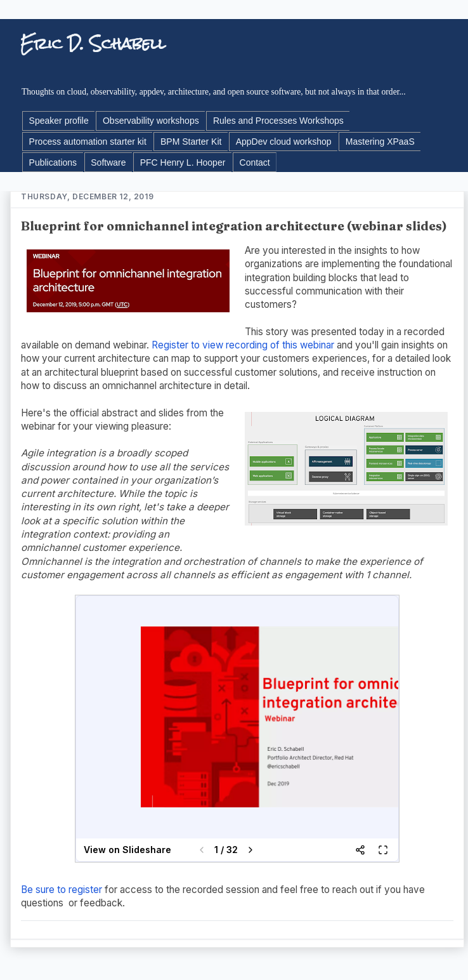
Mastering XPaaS (380, 142)
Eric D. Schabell (93, 43)
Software (108, 162)
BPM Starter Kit (191, 142)
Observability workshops (151, 121)
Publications (53, 162)
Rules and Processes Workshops (278, 121)
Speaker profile (59, 121)
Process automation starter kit (88, 142)
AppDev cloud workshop (284, 142)
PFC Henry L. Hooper (183, 162)
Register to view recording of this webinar (243, 345)
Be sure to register (62, 890)
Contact (255, 162)
